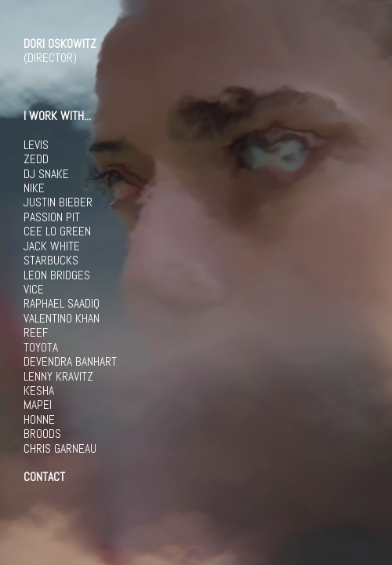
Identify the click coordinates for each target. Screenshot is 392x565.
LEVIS (36, 145)
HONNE (39, 420)
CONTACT (44, 477)
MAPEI (38, 405)
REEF (36, 333)
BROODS (42, 434)
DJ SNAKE (46, 174)
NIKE (34, 188)
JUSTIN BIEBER (58, 202)
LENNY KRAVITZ (58, 377)
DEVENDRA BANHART (70, 362)
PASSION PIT (52, 217)
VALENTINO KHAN (62, 319)
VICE (34, 290)
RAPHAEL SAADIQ (62, 304)
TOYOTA (41, 348)
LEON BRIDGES (57, 275)
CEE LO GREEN (57, 231)
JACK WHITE (52, 246)
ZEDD (36, 159)
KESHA (39, 391)
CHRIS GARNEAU (60, 449)
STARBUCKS (51, 261)
